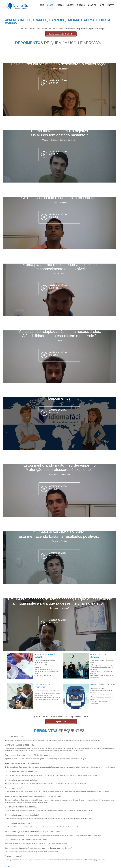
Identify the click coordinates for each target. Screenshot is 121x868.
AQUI (95, 775)
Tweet (7, 867)
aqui (85, 784)
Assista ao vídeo (58, 82)
